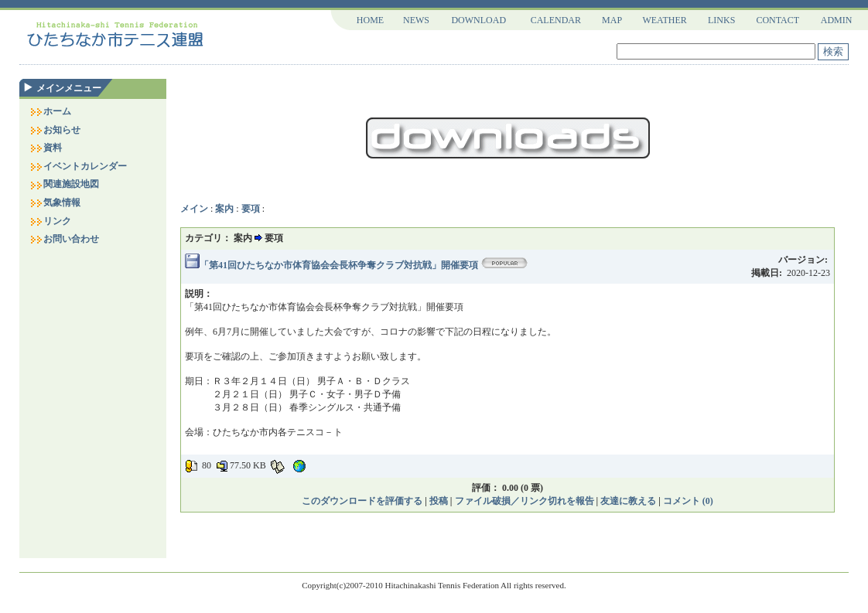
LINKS (721, 20)
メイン (194, 209)
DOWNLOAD (478, 20)
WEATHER (664, 20)
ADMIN (837, 20)
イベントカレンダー (78, 166)
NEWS (416, 20)
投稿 (439, 501)
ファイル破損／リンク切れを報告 (525, 501)
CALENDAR (556, 20)
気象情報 (55, 203)
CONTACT (777, 20)
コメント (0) (688, 501)
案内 (224, 209)
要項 (251, 209)
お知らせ (55, 130)
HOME (370, 20)
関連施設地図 (64, 184)
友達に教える (628, 501)
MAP (612, 20)
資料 (46, 148)
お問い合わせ (64, 239)
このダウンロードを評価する (362, 501)
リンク (50, 221)
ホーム (50, 111)
